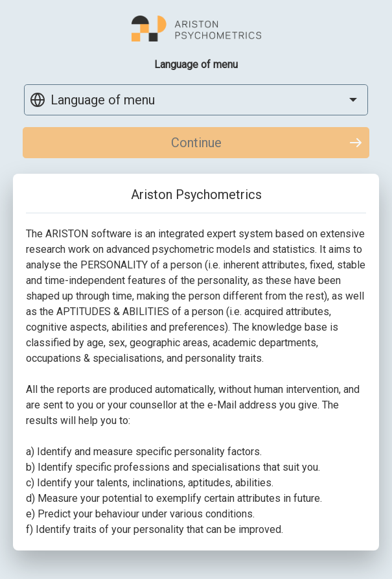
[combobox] (196, 100)
